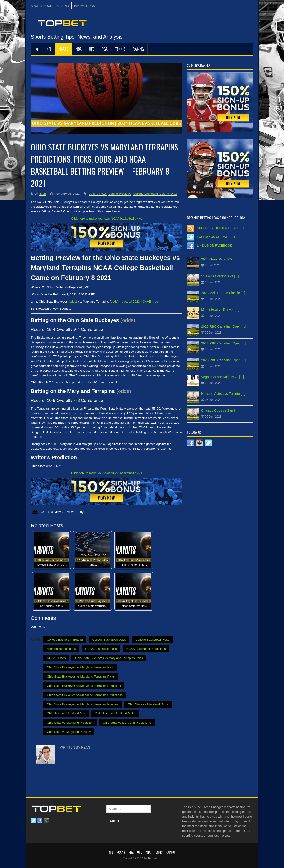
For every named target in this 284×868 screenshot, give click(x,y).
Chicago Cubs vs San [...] (220, 410)
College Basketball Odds (109, 640)
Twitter (33, 820)
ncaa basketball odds (61, 649)
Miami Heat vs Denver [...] (220, 310)
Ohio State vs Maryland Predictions (127, 723)
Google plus (46, 820)
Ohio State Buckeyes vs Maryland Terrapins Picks (81, 676)
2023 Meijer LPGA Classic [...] (223, 293)
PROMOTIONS (85, 6)
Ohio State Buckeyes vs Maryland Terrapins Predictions (85, 695)
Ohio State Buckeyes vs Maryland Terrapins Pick (80, 667)
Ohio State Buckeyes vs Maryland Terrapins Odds (109, 658)
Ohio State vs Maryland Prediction (70, 723)
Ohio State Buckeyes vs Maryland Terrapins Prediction (84, 686)
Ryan (42, 194)
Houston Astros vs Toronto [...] (223, 394)
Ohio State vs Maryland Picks (115, 713)
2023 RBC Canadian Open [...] (224, 326)
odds (73, 302)
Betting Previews (120, 194)
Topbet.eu (154, 858)
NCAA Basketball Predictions (146, 649)
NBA (79, 49)
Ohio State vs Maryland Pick (66, 713)
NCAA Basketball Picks (101, 649)
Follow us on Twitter (216, 237)
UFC (92, 49)
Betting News (98, 194)
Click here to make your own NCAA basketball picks (106, 218)
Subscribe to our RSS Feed (220, 228)
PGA (105, 49)
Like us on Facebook (214, 245)
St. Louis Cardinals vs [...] (220, 276)
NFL (49, 49)
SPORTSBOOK (42, 6)
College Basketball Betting (65, 640)
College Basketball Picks (152, 640)
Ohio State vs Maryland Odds (148, 704)
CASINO (63, 6)
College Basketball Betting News (155, 194)
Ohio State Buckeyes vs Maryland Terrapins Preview (83, 704)
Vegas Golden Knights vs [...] (222, 377)
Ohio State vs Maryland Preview (69, 732)
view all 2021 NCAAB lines (140, 302)
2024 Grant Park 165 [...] (219, 259)
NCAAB (64, 49)
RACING (138, 49)
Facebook (40, 820)
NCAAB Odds (56, 658)
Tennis (120, 49)
